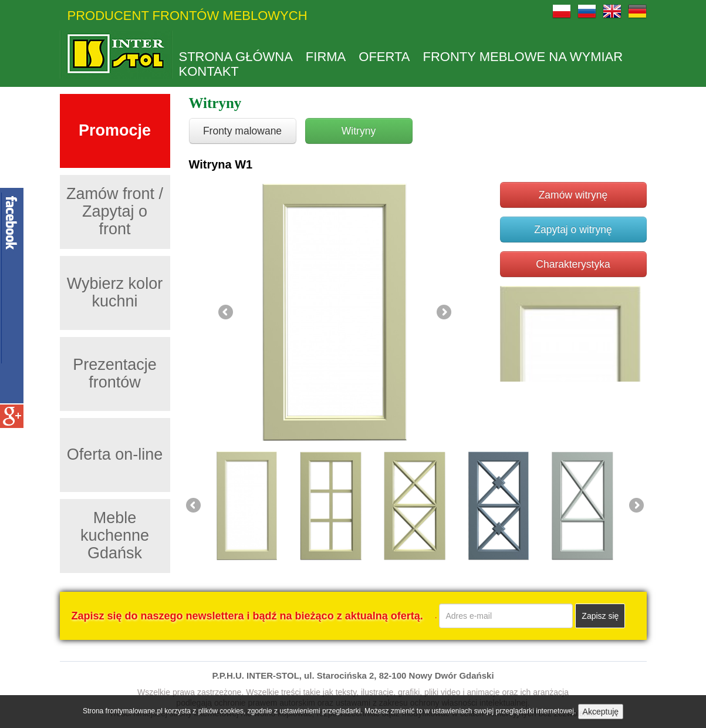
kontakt (209, 72)
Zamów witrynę (573, 195)
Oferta (384, 57)
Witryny (359, 131)
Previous (227, 313)
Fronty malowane (242, 131)
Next (443, 313)
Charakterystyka (573, 264)
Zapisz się (600, 616)
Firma (326, 57)
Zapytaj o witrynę (573, 230)
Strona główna (236, 57)
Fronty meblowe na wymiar (523, 57)
